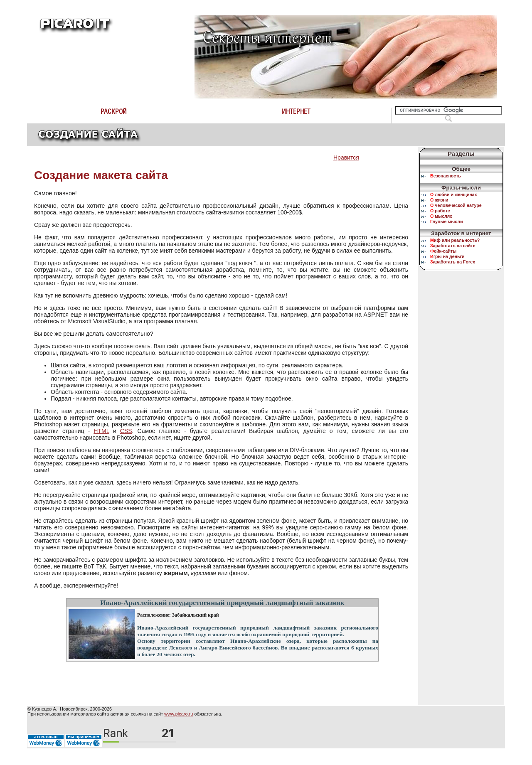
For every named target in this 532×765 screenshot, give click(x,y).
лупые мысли (447, 221)
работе (440, 211)
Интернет (296, 112)
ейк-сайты (443, 251)
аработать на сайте (453, 246)
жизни (439, 200)
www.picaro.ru (179, 714)
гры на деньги (447, 256)
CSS (126, 431)
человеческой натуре (456, 205)
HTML (101, 431)
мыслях (441, 216)
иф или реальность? (455, 240)
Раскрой (114, 112)
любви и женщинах (454, 194)
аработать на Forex (453, 262)
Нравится (346, 157)
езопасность (446, 176)
